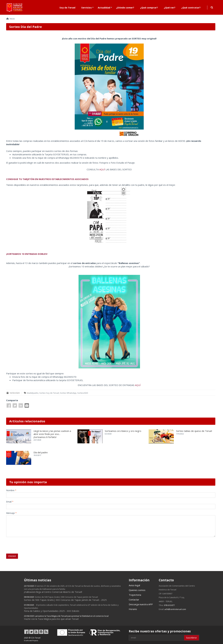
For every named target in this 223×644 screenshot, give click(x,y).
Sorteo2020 (83, 393)
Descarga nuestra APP (141, 604)
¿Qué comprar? (149, 8)
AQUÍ (102, 169)
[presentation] (24, 544)
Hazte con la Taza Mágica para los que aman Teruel (66, 617)
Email (10, 502)
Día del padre (41, 452)
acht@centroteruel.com (175, 609)
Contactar (134, 600)
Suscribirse (191, 638)
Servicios (87, 8)
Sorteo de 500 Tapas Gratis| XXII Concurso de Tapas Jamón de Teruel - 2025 (65, 598)
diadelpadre (33, 393)
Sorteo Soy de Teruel (49, 393)
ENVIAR (12, 556)
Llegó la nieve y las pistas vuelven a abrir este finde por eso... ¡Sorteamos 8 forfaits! (52, 434)
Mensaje (11, 513)
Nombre (11, 490)
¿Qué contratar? (191, 8)
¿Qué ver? (170, 8)
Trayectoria (135, 595)
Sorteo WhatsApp (68, 393)
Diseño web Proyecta (31, 641)
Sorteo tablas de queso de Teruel (194, 431)
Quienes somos (137, 590)
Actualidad (104, 8)
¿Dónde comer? (125, 8)
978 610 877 (169, 605)
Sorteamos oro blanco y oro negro (123, 431)
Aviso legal (134, 585)
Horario (133, 609)
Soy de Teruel (67, 8)
